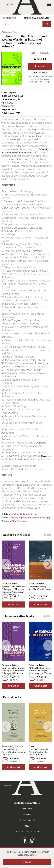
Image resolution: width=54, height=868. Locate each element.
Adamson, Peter (10, 32)
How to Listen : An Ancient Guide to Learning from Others (13, 752)
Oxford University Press (25, 514)
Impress (27, 814)
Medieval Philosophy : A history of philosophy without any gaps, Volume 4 (40, 672)
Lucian (32, 746)
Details (33, 855)
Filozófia (16, 521)
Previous (5, 564)
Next (49, 564)
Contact (27, 809)
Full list (47, 535)
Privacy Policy (27, 820)
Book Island (10, 18)
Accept (27, 862)
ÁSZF (27, 826)
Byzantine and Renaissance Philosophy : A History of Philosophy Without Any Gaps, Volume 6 (13, 591)
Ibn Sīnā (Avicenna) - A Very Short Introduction (39, 588)
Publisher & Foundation (38, 18)
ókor (25, 521)
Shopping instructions (27, 803)
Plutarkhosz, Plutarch (12, 746)
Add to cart (41, 605)
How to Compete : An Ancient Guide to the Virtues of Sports (39, 752)
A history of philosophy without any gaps (30, 518)
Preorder (40, 66)
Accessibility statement (27, 832)
